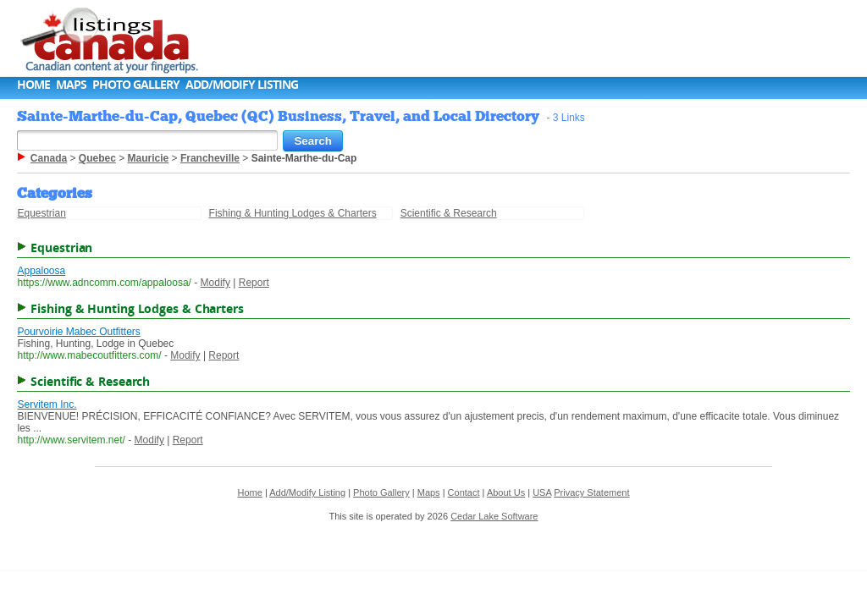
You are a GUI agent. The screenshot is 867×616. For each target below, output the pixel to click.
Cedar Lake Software (494, 516)
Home (33, 84)
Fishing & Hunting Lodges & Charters (293, 213)
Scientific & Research (449, 213)
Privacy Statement (591, 492)
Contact (464, 492)
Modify (215, 283)
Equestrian (41, 213)
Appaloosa (41, 271)
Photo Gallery (136, 84)
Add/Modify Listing (242, 84)
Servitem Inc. (47, 404)
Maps (71, 84)
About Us (506, 492)
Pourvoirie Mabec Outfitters (78, 332)
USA (542, 492)
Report (254, 283)
